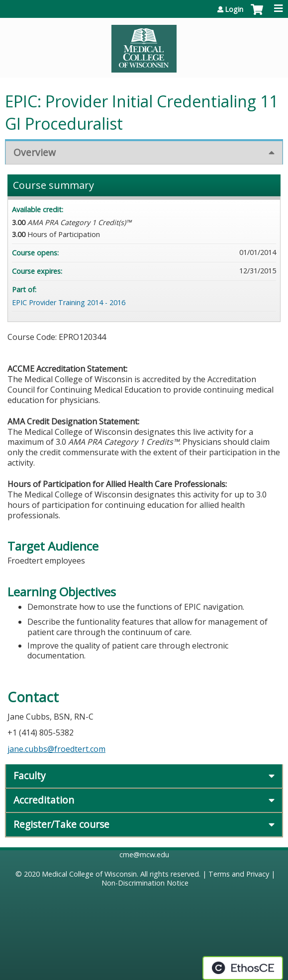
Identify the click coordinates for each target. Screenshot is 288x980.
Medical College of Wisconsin (89, 874)
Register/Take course (61, 824)
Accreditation (44, 800)
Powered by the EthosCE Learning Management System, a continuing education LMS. (243, 968)
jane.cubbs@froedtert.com (56, 749)
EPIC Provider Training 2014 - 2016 (69, 302)
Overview (35, 152)
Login (234, 9)
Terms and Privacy (239, 874)
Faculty (30, 776)
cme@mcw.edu (144, 855)
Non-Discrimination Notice (145, 883)
